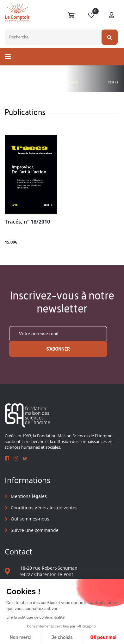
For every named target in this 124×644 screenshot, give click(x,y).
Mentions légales (29, 496)
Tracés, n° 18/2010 (27, 222)
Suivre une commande (35, 530)
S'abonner (58, 349)
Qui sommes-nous (30, 519)
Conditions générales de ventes (44, 508)
